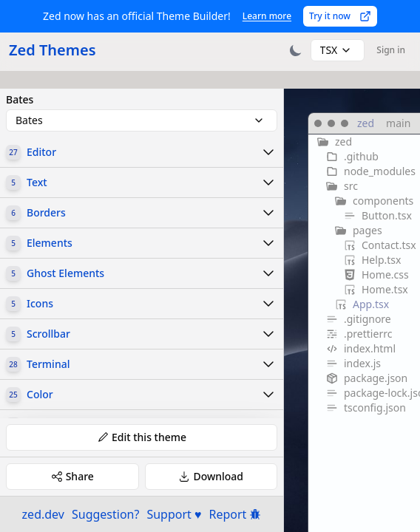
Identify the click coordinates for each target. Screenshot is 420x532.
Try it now (340, 16)
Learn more (267, 16)
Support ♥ (174, 514)
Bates (20, 100)
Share (72, 476)
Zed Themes (52, 50)
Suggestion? (105, 514)
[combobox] (338, 50)
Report (236, 514)
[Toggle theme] (296, 50)
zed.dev (43, 514)
